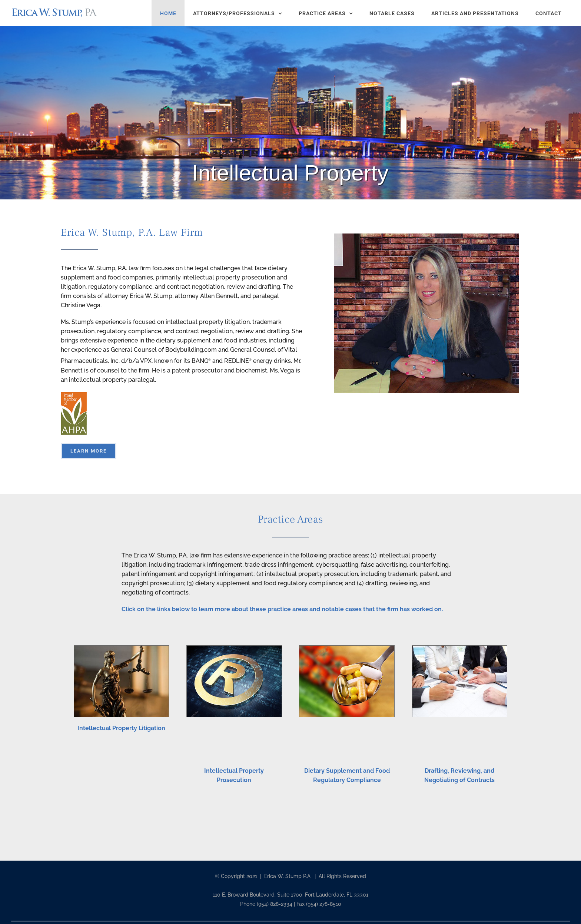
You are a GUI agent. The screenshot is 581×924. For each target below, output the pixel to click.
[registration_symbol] (234, 648)
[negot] (460, 648)
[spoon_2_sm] (347, 648)
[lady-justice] (121, 648)
